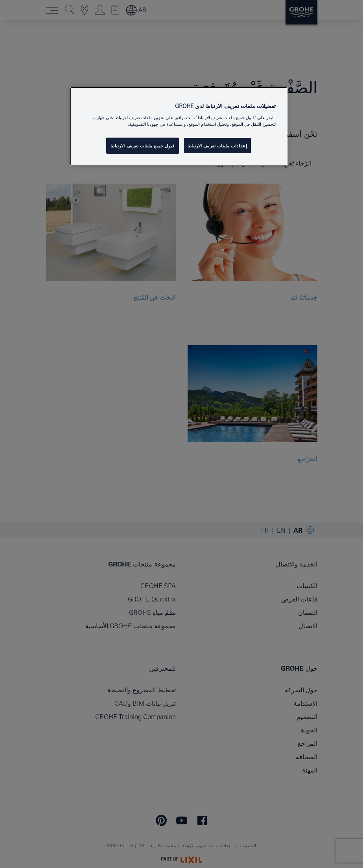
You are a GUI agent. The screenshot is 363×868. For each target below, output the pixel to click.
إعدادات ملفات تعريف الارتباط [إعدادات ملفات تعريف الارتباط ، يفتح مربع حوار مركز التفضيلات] (217, 146)
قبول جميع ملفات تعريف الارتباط (143, 146)
